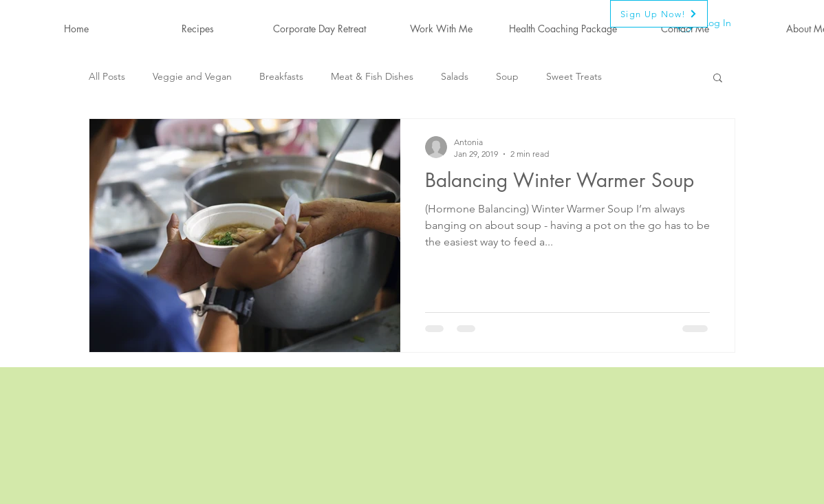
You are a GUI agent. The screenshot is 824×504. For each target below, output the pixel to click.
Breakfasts (281, 76)
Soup (507, 76)
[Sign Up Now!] (659, 14)
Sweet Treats (574, 76)
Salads (455, 76)
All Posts (107, 76)
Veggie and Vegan (192, 76)
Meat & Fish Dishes (372, 76)
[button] (718, 79)
